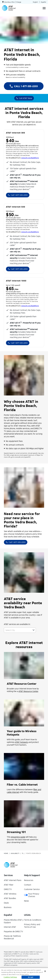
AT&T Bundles (10, 898)
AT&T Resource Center (28, 691)
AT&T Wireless (10, 894)
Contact (28, 885)
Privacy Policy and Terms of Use (32, 926)
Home (6, 853)
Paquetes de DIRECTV (13, 931)
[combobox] (17, 630)
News (26, 901)
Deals (6, 903)
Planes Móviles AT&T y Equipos (14, 921)
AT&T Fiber (9, 885)
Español (43, 2)
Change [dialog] (19, 2)
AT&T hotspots (22, 742)
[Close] (45, 971)
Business (8, 907)
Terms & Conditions (33, 920)
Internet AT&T (10, 927)
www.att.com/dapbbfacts (30, 158)
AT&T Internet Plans (13, 880)
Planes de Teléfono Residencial (12, 937)
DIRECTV (8, 889)
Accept (31, 977)
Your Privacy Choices (32, 895)
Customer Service (32, 889)
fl (23, 853)
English (35, 2)
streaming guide (18, 837)
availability (15, 853)
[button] (34, 630)
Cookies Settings (10, 977)
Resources (29, 880)
